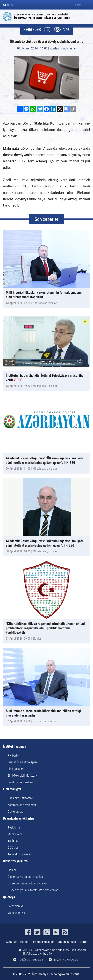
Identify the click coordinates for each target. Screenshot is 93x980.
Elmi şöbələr (15, 769)
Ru (12, 5)
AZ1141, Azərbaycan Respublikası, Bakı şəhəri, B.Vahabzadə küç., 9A (55, 952)
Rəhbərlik (13, 755)
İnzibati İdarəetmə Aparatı (23, 762)
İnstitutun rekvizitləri (20, 782)
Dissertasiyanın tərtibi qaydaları (27, 883)
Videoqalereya (16, 913)
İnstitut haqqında (15, 747)
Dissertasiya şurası (16, 861)
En (8, 5)
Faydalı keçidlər (43, 942)
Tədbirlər (13, 841)
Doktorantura (16, 812)
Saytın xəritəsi (67, 942)
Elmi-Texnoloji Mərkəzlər (23, 775)
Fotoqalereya (16, 906)
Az (4, 5)
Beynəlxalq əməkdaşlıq (18, 819)
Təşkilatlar (14, 827)
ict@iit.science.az (31, 959)
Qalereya (9, 897)
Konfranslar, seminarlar (22, 805)
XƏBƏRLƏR (32, 30)
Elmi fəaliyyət (12, 789)
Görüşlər (13, 847)
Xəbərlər (11, 942)
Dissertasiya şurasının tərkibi (26, 877)
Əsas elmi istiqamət (20, 798)
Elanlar (12, 870)
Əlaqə (83, 942)
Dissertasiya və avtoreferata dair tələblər (33, 890)
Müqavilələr (15, 834)
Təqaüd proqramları (20, 854)
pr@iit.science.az (66, 959)
